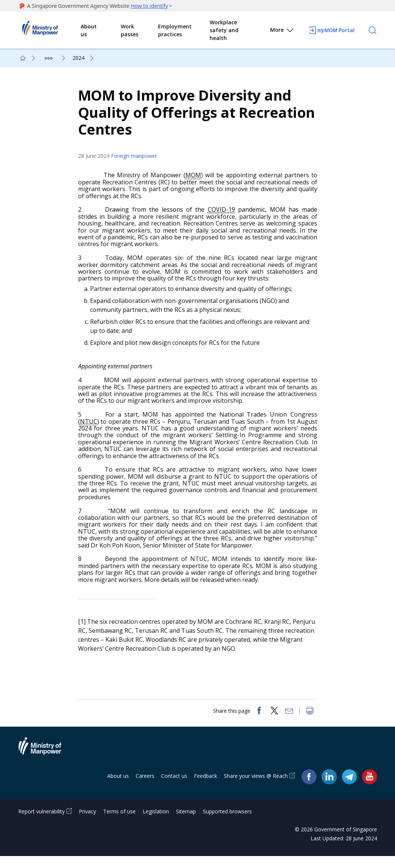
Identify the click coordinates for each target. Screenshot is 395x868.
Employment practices (175, 30)
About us (89, 30)
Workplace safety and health (224, 30)
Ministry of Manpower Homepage (50, 30)
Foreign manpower (138, 162)
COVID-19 (223, 215)
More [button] (282, 31)
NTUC (92, 427)
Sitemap (186, 823)
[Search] (373, 30)
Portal (331, 30)
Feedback (206, 788)
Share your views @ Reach (256, 788)
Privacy (87, 823)
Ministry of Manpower (46, 763)
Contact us (174, 788)
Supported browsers (227, 823)
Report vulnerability (41, 823)
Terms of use (119, 823)
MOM (195, 181)
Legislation (156, 823)
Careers (145, 788)
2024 (78, 58)
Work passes (129, 30)
